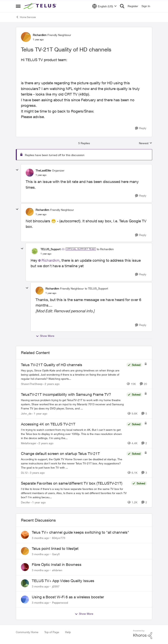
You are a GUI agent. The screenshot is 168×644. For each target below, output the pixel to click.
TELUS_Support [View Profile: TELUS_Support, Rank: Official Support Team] (50, 249)
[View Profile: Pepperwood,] (25, 599)
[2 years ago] (51, 384)
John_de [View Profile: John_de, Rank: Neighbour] (26, 413)
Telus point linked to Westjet (55, 548)
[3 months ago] (40, 538)
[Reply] (141, 128)
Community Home (27, 632)
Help (68, 632)
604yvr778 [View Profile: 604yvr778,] (59, 538)
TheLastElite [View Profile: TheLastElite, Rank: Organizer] (43, 170)
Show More (45, 336)
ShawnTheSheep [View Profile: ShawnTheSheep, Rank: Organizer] (32, 384)
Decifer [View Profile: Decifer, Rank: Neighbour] (25, 502)
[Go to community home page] (41, 6)
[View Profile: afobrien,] (25, 567)
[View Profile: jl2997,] (25, 583)
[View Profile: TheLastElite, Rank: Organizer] (30, 173)
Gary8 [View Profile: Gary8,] (56, 554)
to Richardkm (105, 249)
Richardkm (50, 260)
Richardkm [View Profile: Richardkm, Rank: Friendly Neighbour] (40, 35)
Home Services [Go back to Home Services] (26, 17)
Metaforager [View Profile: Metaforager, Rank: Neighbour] (29, 443)
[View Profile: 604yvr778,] (25, 535)
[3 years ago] (37, 473)
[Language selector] (104, 6)
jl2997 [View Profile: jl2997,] (56, 586)
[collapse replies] (17, 170)
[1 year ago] (40, 413)
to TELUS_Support (96, 288)
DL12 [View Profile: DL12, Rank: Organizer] (24, 473)
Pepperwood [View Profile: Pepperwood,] (60, 602)
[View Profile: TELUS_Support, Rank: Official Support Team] (35, 251)
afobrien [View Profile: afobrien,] (57, 570)
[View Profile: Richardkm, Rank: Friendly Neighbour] (26, 37)
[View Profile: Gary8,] (25, 551)
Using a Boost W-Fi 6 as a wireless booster (68, 597)
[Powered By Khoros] (143, 635)
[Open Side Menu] (18, 6)
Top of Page (52, 632)
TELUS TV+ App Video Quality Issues (63, 581)
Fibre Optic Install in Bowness (57, 564)
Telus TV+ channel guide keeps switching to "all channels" (80, 532)
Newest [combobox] (146, 143)
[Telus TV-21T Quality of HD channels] (41, 175)
